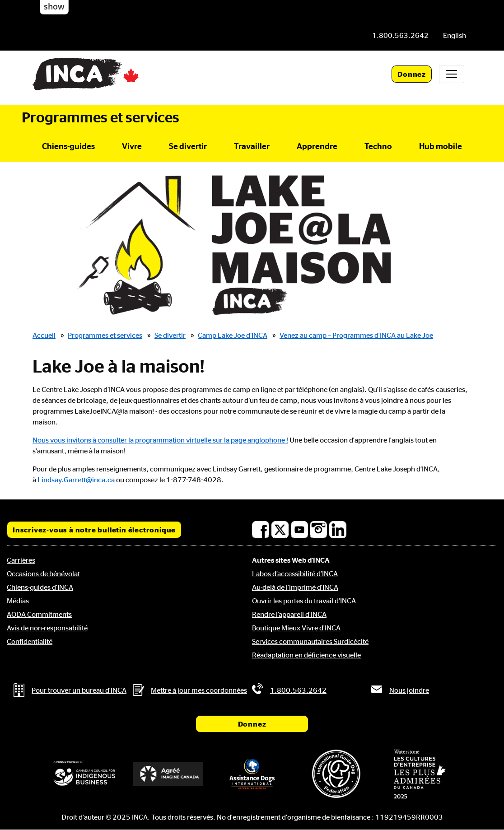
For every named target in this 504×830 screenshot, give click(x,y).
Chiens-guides (68, 146)
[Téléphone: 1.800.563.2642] (400, 35)
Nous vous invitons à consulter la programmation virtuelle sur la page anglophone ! (160, 440)
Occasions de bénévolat (43, 574)
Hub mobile (441, 146)
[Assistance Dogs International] (252, 774)
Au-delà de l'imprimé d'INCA (295, 587)
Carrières (21, 560)
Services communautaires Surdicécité (310, 641)
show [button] (54, 6)
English (455, 35)
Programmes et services (100, 117)
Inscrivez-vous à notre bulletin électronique (94, 530)
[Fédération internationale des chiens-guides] (336, 774)
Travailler (252, 146)
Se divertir (188, 146)
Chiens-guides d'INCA (40, 587)
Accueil (44, 335)
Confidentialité (30, 641)
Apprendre (317, 146)
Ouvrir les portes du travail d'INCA (304, 601)
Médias (18, 601)
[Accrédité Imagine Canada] (168, 774)
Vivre (132, 146)
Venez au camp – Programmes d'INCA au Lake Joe (356, 335)
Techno (378, 146)
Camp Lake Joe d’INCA (233, 335)
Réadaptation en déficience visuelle (306, 655)
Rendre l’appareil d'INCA (289, 614)
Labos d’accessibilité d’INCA (295, 574)
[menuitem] (455, 35)
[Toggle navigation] (452, 74)
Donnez (412, 74)
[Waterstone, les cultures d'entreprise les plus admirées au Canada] (420, 774)
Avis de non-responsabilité (47, 628)
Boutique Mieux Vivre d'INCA (296, 628)
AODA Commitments (39, 614)
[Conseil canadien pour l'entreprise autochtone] (84, 774)
